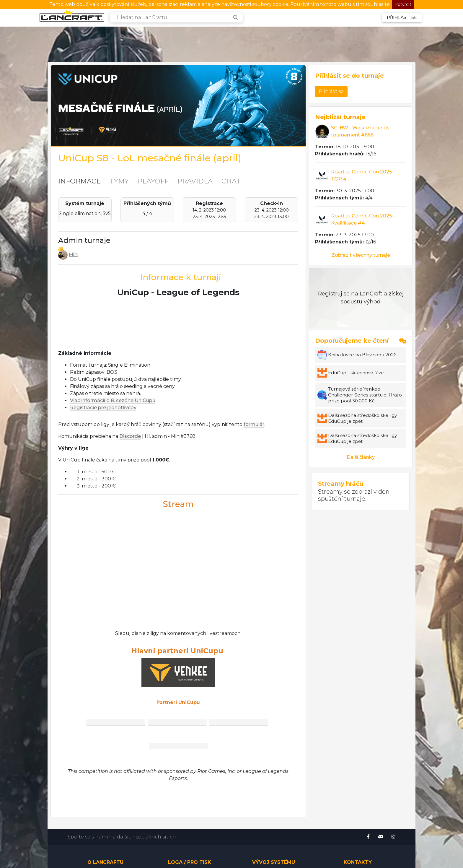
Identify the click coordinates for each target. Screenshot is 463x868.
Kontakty (358, 862)
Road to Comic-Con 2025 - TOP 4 (363, 175)
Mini (74, 255)
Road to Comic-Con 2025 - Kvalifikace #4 (363, 219)
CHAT (231, 181)
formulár (254, 424)
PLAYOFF (153, 181)
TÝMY (119, 181)
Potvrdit (403, 4)
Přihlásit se (402, 17)
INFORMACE (79, 181)
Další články (361, 457)
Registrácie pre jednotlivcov (103, 408)
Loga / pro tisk (190, 862)
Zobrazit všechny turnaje (361, 255)
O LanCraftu (105, 862)
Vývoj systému (274, 862)
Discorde (130, 436)
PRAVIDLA (195, 181)
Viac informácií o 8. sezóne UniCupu (113, 400)
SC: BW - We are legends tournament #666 (360, 131)
